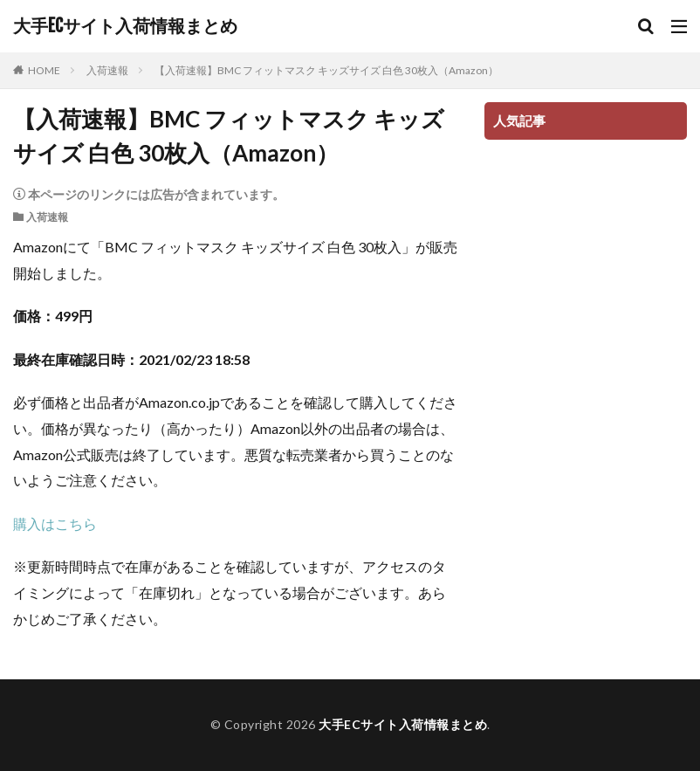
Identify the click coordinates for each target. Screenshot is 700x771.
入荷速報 (107, 70)
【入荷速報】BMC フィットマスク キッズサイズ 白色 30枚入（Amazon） (326, 70)
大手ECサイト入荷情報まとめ (125, 26)
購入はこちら (55, 523)
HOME (44, 70)
